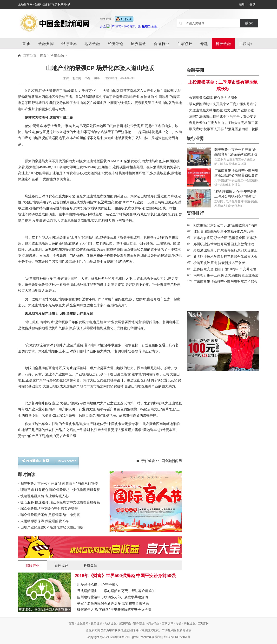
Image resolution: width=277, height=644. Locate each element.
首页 (43, 55)
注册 (242, 4)
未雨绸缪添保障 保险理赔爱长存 (45, 521)
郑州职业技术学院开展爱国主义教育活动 (224, 244)
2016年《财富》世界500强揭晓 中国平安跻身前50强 (125, 576)
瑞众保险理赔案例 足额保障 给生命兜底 (50, 515)
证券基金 (138, 44)
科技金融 (223, 44)
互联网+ (246, 44)
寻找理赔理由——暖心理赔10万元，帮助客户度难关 (116, 591)
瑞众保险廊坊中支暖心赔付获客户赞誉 (49, 509)
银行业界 (69, 44)
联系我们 (157, 637)
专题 (204, 44)
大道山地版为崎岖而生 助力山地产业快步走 (222, 110)
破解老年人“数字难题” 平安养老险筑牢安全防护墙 (114, 610)
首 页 (26, 44)
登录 (252, 4)
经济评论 (115, 44)
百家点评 (185, 44)
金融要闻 (46, 44)
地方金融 (92, 44)
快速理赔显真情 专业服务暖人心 (45, 496)
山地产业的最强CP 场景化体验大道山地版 (52, 527)
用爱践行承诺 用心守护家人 (98, 585)
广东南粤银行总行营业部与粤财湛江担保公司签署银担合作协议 (236, 175)
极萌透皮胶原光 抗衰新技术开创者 (219, 263)
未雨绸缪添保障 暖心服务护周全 (213, 98)
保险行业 (162, 44)
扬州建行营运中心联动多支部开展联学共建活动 (112, 597)
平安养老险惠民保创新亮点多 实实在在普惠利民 (113, 603)
